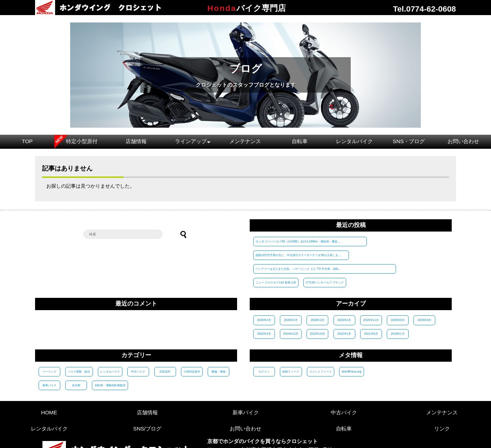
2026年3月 (291, 293)
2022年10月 (318, 306)
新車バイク (49, 357)
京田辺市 (165, 344)
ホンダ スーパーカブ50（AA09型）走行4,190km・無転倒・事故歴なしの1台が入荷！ (300, 241)
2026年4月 (264, 293)
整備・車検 (218, 344)
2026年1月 (344, 293)
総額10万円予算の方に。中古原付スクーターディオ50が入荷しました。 (397, 241)
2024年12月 (291, 306)
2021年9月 (371, 306)
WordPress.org (351, 344)
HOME (49, 385)
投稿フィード (291, 344)
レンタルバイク (354, 141)
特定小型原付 (82, 141)
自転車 (300, 141)
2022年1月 (344, 306)
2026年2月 (318, 293)
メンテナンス (245, 141)
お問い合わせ (463, 141)
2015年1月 (398, 306)
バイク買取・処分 (79, 344)
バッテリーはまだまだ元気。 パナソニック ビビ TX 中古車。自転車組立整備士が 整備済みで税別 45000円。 (300, 255)
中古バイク (138, 344)
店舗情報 (136, 141)
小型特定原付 (191, 344)
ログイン (264, 344)
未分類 (76, 357)
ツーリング (49, 344)
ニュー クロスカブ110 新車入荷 (373, 255)
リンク (442, 401)
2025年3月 (264, 306)
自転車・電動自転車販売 (110, 357)
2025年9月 (398, 293)
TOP (27, 141)
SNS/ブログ (147, 401)
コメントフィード (320, 344)
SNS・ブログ (409, 141)
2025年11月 (371, 293)
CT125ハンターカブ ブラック (421, 255)
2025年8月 (425, 293)
